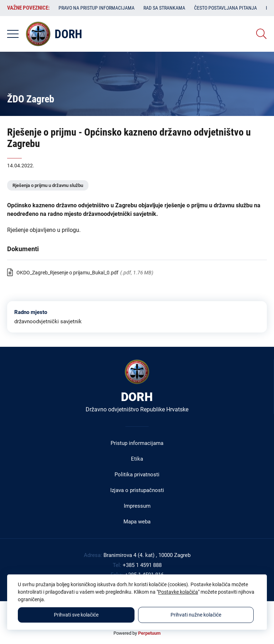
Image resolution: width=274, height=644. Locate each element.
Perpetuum (149, 633)
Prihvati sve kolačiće (76, 615)
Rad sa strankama (164, 8)
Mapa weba (137, 522)
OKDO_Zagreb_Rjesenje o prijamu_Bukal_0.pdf (67, 273)
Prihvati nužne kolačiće (196, 615)
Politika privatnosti (137, 475)
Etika (137, 459)
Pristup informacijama (137, 443)
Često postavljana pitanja (225, 8)
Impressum (137, 506)
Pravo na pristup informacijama (97, 8)
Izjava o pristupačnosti (137, 490)
